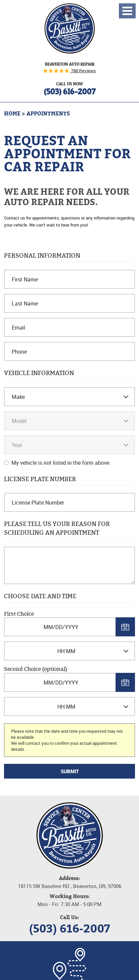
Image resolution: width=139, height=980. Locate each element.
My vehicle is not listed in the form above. (61, 463)
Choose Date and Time (40, 596)
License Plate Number (40, 479)
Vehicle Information (39, 373)
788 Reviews (83, 71)
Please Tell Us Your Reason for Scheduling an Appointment (57, 528)
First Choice (19, 614)
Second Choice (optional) (36, 669)
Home (12, 114)
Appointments (48, 114)
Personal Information (42, 256)
